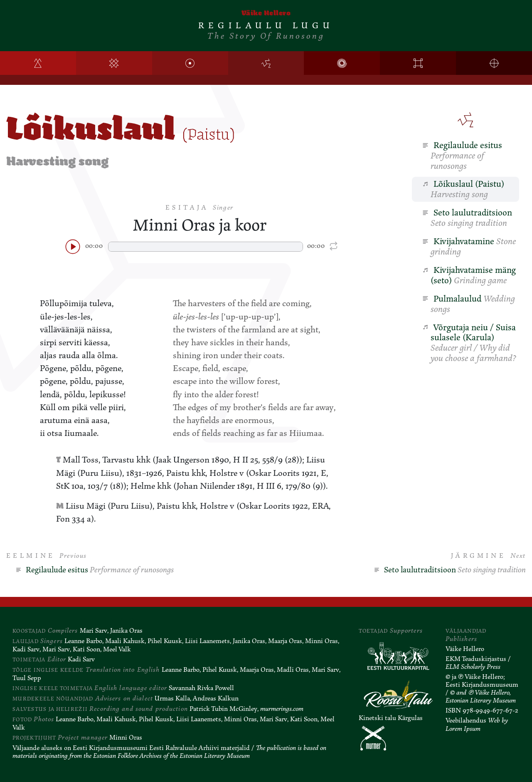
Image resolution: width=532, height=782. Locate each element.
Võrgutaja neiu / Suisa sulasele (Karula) (469, 343)
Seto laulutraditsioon (467, 218)
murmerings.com (282, 709)
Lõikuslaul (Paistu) (463, 189)
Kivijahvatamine (469, 246)
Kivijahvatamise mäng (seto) (469, 275)
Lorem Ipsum (463, 729)
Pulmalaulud (468, 304)
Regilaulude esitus (462, 156)
